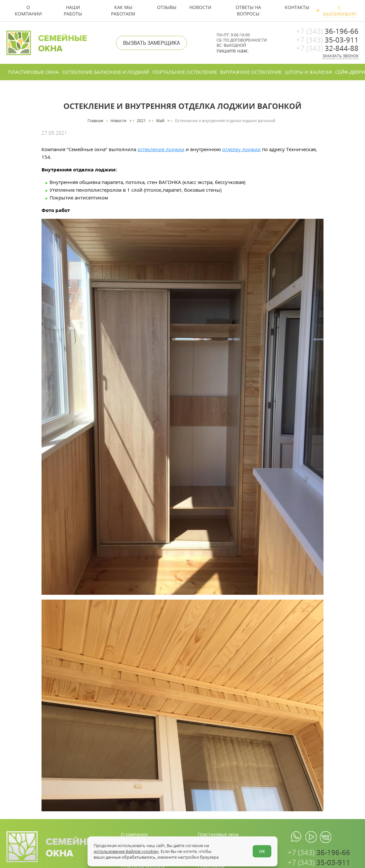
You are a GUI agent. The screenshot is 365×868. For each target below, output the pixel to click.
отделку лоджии (241, 149)
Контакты (297, 7)
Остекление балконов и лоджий (106, 72)
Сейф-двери (350, 72)
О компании (28, 10)
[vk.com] (326, 837)
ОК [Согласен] (262, 851)
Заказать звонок (341, 56)
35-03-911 (327, 40)
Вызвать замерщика (151, 43)
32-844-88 (327, 48)
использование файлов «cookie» (126, 851)
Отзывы (167, 7)
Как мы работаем (123, 10)
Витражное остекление (251, 72)
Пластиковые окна (33, 72)
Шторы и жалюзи (308, 72)
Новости (200, 7)
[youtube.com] (311, 837)
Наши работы (73, 10)
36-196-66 (327, 31)
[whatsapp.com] (297, 837)
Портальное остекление (185, 72)
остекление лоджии (161, 149)
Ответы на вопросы (248, 10)
